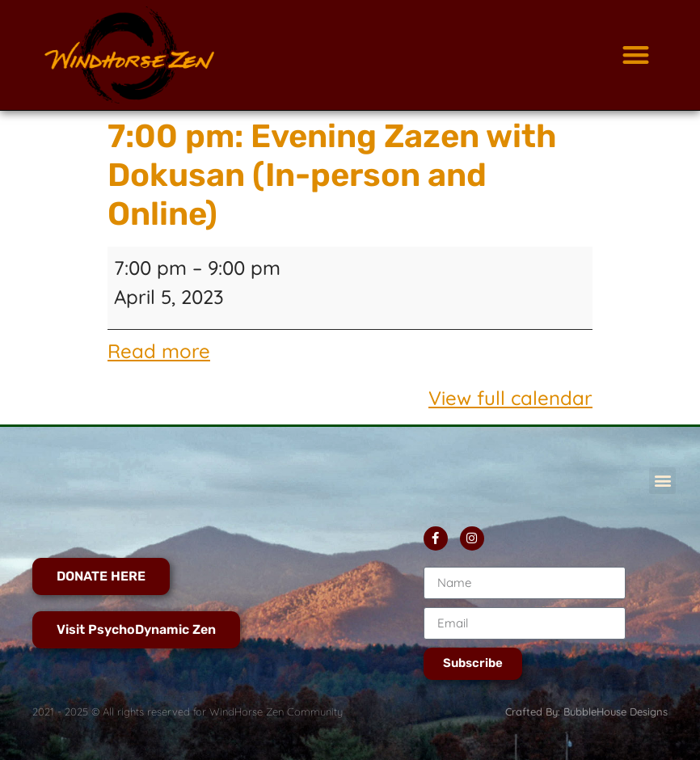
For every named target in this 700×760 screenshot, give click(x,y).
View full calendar (510, 398)
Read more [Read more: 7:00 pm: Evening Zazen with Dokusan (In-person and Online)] (159, 351)
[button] (636, 55)
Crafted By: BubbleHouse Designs (586, 711)
